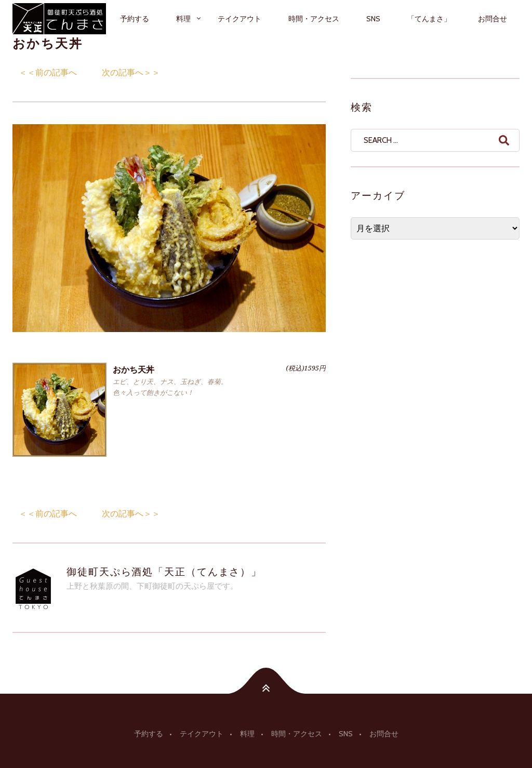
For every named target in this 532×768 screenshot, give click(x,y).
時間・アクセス (314, 19)
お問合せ (493, 19)
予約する (135, 19)
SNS (373, 19)
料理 (183, 19)
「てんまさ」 (429, 19)
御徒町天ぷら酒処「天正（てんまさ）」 (164, 572)
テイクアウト (240, 19)
